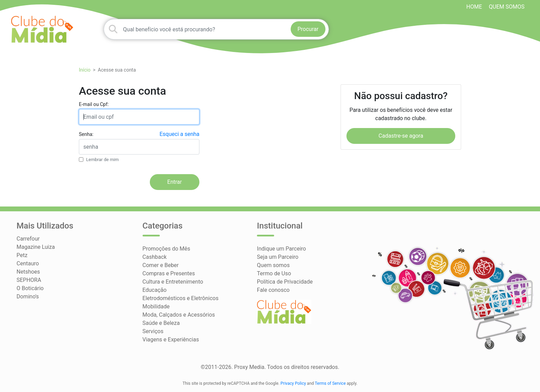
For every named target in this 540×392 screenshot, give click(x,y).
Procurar (308, 29)
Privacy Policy (293, 383)
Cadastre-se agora (401, 136)
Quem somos (507, 7)
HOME (474, 7)
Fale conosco (273, 290)
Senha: (86, 134)
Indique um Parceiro (281, 249)
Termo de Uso (274, 273)
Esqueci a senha (179, 134)
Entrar (175, 182)
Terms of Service (330, 383)
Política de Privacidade (285, 282)
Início (85, 70)
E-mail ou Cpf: (94, 104)
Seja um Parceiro (278, 257)
